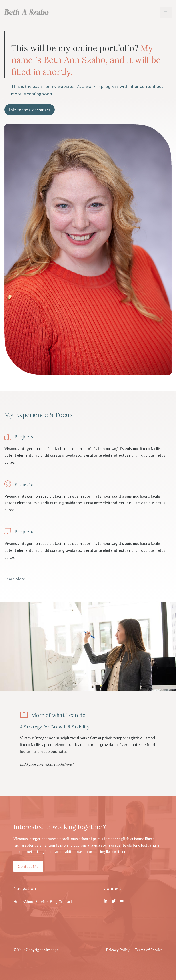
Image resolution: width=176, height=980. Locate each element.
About (29, 902)
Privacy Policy (118, 950)
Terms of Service (149, 950)
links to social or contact (30, 110)
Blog (54, 902)
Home (18, 902)
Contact (65, 902)
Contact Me (28, 866)
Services (42, 902)
